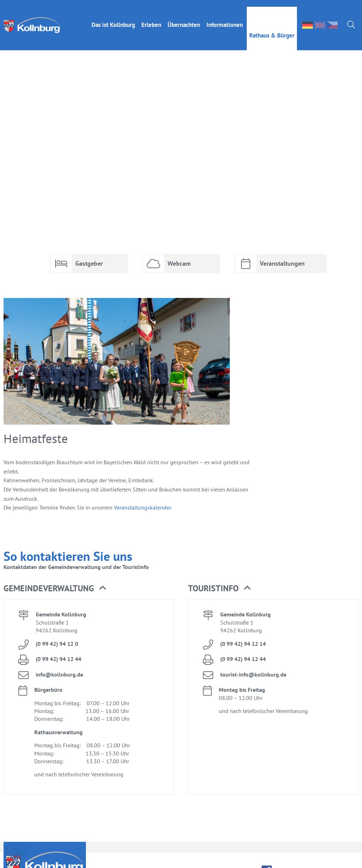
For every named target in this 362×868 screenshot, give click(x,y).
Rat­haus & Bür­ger (272, 29)
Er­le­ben (151, 18)
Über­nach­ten (184, 18)
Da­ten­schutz (341, 857)
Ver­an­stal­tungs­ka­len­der (142, 493)
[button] (16, 852)
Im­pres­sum (297, 857)
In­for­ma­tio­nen (225, 18)
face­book (267, 856)
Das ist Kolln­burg (113, 18)
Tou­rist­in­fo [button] (219, 574)
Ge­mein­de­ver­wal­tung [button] (55, 574)
